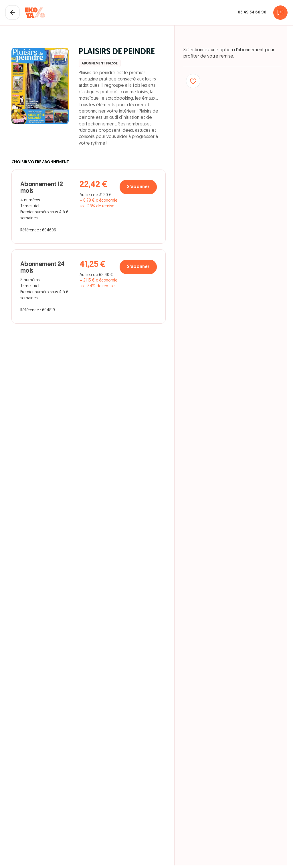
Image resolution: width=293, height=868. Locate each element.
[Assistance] (280, 13)
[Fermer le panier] (13, 13)
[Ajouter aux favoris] (193, 82)
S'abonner (137, 188)
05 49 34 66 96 (252, 13)
